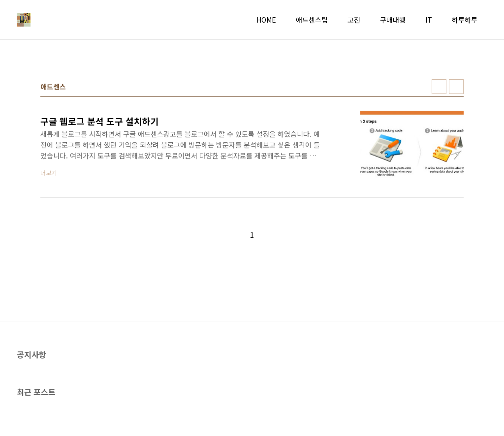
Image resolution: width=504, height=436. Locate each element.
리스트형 (456, 87)
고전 (354, 20)
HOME (266, 20)
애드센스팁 (312, 20)
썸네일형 (439, 87)
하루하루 (465, 20)
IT (429, 20)
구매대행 (393, 20)
